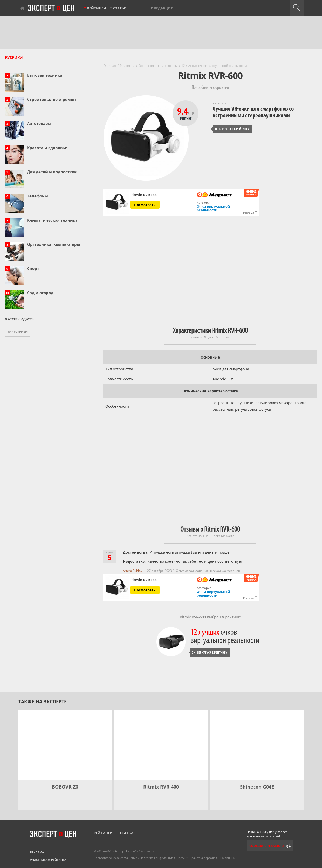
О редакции (162, 8)
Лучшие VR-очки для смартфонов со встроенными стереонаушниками (253, 112)
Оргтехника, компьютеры (54, 244)
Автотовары (39, 123)
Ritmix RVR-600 (144, 195)
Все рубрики (18, 332)
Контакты (147, 851)
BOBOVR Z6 (65, 787)
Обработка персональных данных (211, 858)
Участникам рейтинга (48, 860)
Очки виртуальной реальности (213, 208)
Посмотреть (145, 205)
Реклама (37, 852)
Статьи (120, 8)
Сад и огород (40, 293)
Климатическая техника (52, 220)
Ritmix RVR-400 (161, 787)
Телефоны (37, 196)
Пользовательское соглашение (115, 858)
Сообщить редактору (267, 846)
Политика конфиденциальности (162, 858)
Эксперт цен (51, 9)
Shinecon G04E (257, 787)
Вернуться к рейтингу (231, 129)
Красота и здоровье (47, 148)
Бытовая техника (45, 75)
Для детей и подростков (52, 172)
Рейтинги (97, 8)
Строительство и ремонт (52, 99)
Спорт (33, 268)
